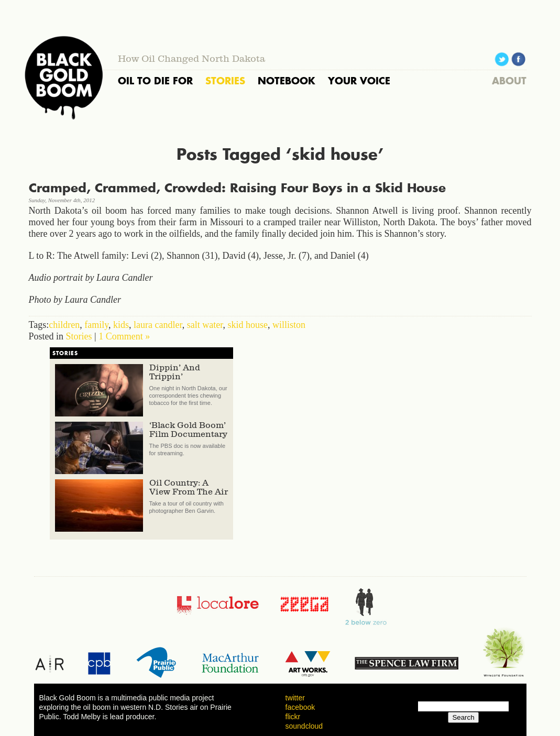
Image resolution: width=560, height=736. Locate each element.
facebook (300, 707)
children (64, 325)
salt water (205, 325)
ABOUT (509, 81)
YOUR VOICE (359, 81)
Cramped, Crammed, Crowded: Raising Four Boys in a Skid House (237, 188)
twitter (295, 698)
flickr (293, 717)
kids (121, 325)
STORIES (225, 81)
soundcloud (304, 726)
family (96, 325)
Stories (79, 336)
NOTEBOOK (287, 81)
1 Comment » (124, 336)
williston (289, 325)
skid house (248, 325)
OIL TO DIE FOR (155, 81)
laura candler (158, 325)
